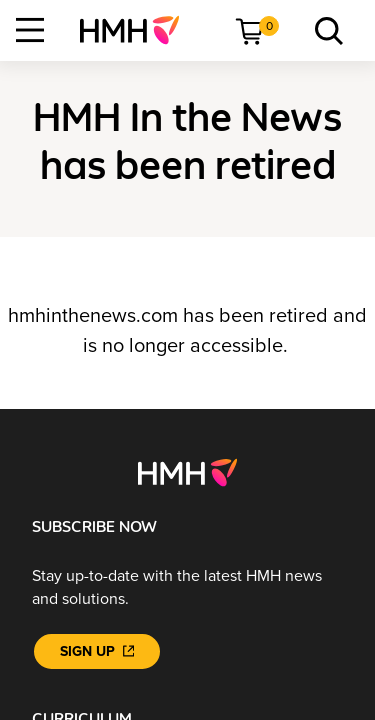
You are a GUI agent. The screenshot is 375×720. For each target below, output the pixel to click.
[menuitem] (137, 30)
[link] (137, 30)
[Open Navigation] (30, 30)
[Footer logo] (187, 472)
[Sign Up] (97, 651)
